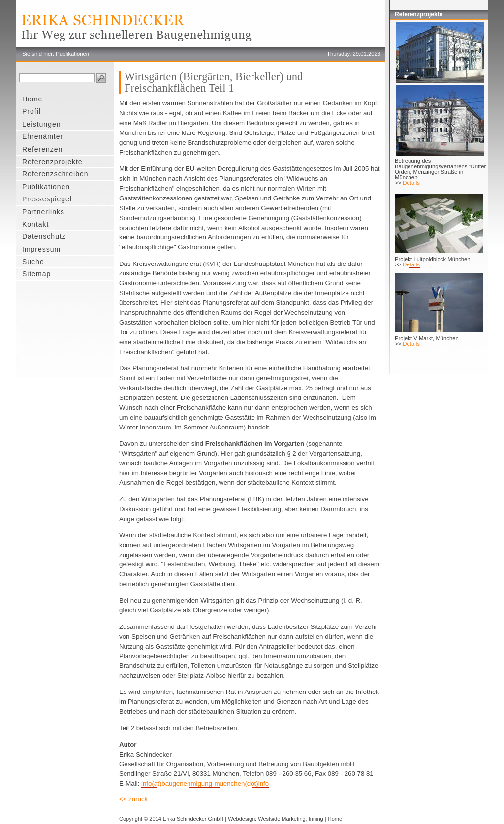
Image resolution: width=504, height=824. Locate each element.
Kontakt (35, 224)
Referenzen (42, 149)
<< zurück (133, 799)
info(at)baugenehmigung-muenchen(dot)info (205, 783)
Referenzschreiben (55, 174)
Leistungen (42, 124)
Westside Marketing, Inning (290, 819)
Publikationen (46, 187)
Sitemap (36, 274)
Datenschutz (44, 236)
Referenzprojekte (52, 162)
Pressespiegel (47, 199)
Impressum (41, 249)
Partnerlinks (43, 212)
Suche (33, 262)
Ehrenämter (43, 136)
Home (32, 99)
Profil (31, 111)
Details (411, 183)
